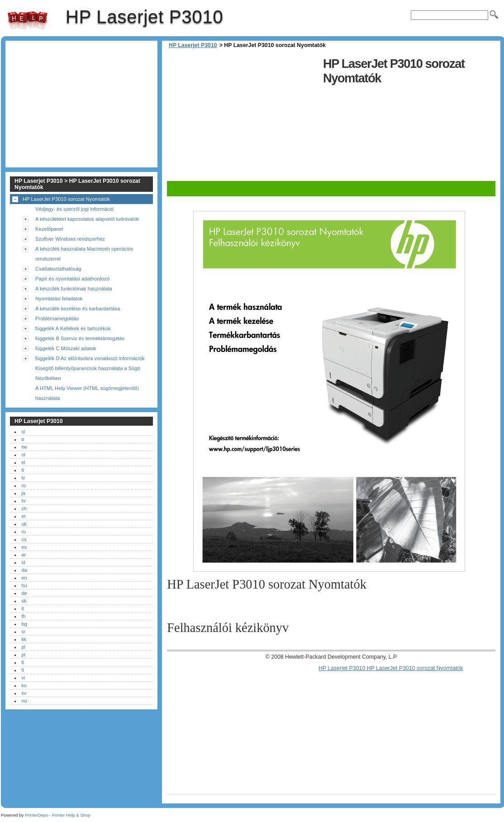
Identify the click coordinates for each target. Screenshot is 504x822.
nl (23, 455)
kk (24, 639)
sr (23, 632)
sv (24, 693)
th (23, 616)
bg (24, 624)
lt (23, 662)
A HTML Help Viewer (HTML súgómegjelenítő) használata (87, 393)
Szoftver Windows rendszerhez (70, 239)
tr (23, 439)
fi (23, 670)
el (23, 462)
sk (24, 601)
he (24, 447)
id (23, 562)
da (24, 570)
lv (23, 478)
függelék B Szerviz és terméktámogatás (80, 338)
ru (24, 532)
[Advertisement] (242, 118)
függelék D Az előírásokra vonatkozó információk (90, 358)
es (24, 547)
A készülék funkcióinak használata (74, 289)
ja (23, 493)
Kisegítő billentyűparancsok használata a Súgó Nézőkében (88, 373)
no (24, 701)
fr (23, 470)
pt (23, 655)
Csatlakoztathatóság (58, 269)
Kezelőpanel (49, 229)
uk (24, 524)
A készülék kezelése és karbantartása (78, 309)
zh (24, 508)
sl (23, 432)
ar (24, 555)
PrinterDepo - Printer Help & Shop (58, 815)
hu (24, 585)
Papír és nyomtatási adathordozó (72, 279)
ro (24, 485)
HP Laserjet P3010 (28, 20)
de (24, 593)
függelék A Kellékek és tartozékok (73, 328)
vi (23, 678)
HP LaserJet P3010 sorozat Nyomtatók (66, 199)
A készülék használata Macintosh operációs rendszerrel (84, 254)
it (23, 608)
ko (24, 685)
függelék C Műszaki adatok (66, 348)
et (23, 516)
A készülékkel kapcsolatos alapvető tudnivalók (87, 219)
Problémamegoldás (57, 318)
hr (24, 501)
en (24, 578)
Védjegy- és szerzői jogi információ (74, 209)
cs (24, 539)
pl (23, 647)
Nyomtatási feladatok (59, 299)
